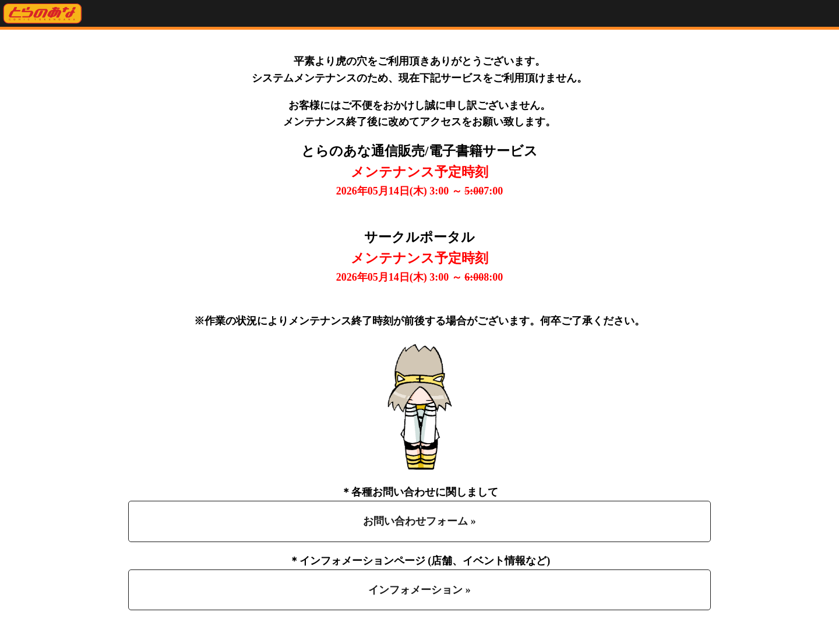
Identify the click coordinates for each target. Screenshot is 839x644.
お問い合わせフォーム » (419, 521)
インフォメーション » (419, 590)
